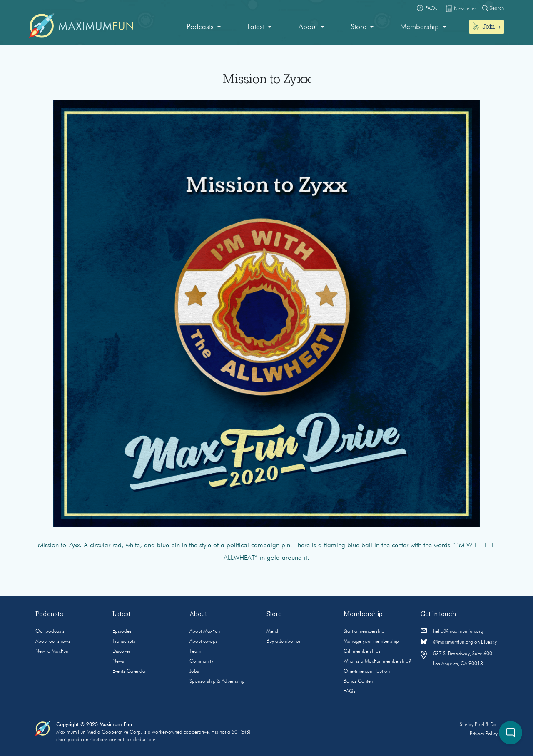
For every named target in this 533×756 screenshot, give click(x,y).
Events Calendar (130, 671)
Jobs (194, 671)
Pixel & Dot (486, 725)
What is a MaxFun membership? (377, 661)
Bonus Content (359, 681)
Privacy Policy (484, 734)
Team (195, 651)
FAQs (350, 691)
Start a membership (364, 631)
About (308, 27)
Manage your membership (371, 641)
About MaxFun (205, 631)
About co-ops (204, 641)
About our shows (53, 641)
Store (359, 27)
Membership (420, 27)
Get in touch (438, 614)
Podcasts (200, 27)
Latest (256, 27)
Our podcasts (50, 631)
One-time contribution (367, 671)
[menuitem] (204, 27)
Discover (121, 651)
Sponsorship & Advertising (217, 681)
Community (201, 661)
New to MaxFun (52, 651)
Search (493, 8)
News (118, 661)
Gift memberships (362, 651)
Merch (273, 631)
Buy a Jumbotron (284, 641)
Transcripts (124, 641)
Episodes (122, 631)
